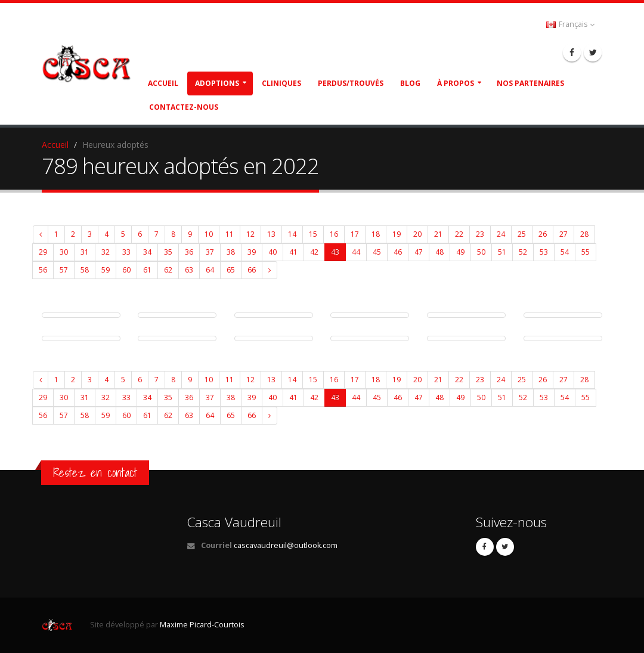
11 (230, 234)
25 (522, 234)
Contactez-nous (184, 107)
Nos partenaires (530, 83)
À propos (456, 83)
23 (480, 234)
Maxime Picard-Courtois (202, 625)
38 (231, 252)
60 (126, 270)
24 (501, 234)
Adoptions (217, 83)
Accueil (163, 83)
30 (64, 252)
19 (397, 234)
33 (126, 252)
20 (417, 234)
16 (334, 234)
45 (377, 252)
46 (398, 252)
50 (481, 252)
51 (502, 252)
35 (168, 252)
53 (544, 252)
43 (335, 252)
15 (313, 234)
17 (355, 234)
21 (438, 234)
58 (85, 270)
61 (147, 270)
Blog (410, 83)
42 (314, 252)
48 (439, 252)
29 (43, 252)
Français (570, 24)
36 (189, 252)
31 (85, 252)
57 (64, 270)
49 (460, 252)
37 (210, 252)
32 (106, 252)
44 (356, 252)
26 (543, 234)
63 (189, 270)
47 (419, 252)
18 (376, 234)
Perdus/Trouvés (351, 83)
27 (563, 234)
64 (210, 270)
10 (209, 234)
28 (584, 234)
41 (293, 252)
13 (271, 234)
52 (523, 252)
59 (106, 270)
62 (168, 270)
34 (147, 252)
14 (292, 234)
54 (565, 252)
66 (252, 270)
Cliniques (281, 83)
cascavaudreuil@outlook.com (286, 545)
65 (231, 270)
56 (43, 270)
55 (586, 252)
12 (250, 234)
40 (273, 252)
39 (252, 252)
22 (459, 234)
